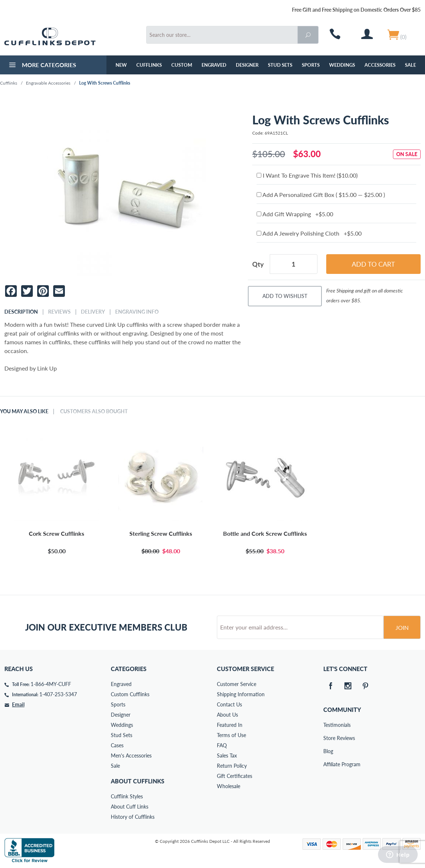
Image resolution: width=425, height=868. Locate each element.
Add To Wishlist (285, 296)
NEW (121, 65)
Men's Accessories (131, 755)
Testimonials (328, 725)
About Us (227, 715)
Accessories (380, 65)
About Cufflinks (138, 781)
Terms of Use (231, 735)
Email (18, 704)
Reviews (59, 312)
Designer (247, 65)
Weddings (342, 65)
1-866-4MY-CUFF (51, 684)
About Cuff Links (130, 807)
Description (21, 312)
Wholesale (229, 786)
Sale (410, 65)
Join (402, 627)
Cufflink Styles (127, 796)
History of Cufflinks (133, 817)
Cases (117, 745)
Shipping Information (241, 694)
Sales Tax (227, 755)
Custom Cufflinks (130, 694)
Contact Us (229, 704)
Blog (328, 751)
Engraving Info (137, 312)
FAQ (222, 745)
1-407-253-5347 (58, 694)
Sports (311, 65)
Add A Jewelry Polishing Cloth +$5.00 (309, 233)
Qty (258, 264)
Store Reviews (328, 738)
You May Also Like (24, 411)
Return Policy (232, 766)
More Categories (42, 66)
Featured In (230, 725)
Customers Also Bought (94, 411)
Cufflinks (149, 65)
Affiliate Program (328, 764)
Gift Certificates (235, 776)
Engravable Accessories (48, 83)
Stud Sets (280, 65)
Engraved (214, 65)
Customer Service (237, 684)
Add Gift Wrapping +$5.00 (295, 214)
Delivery (93, 312)
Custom (182, 65)
